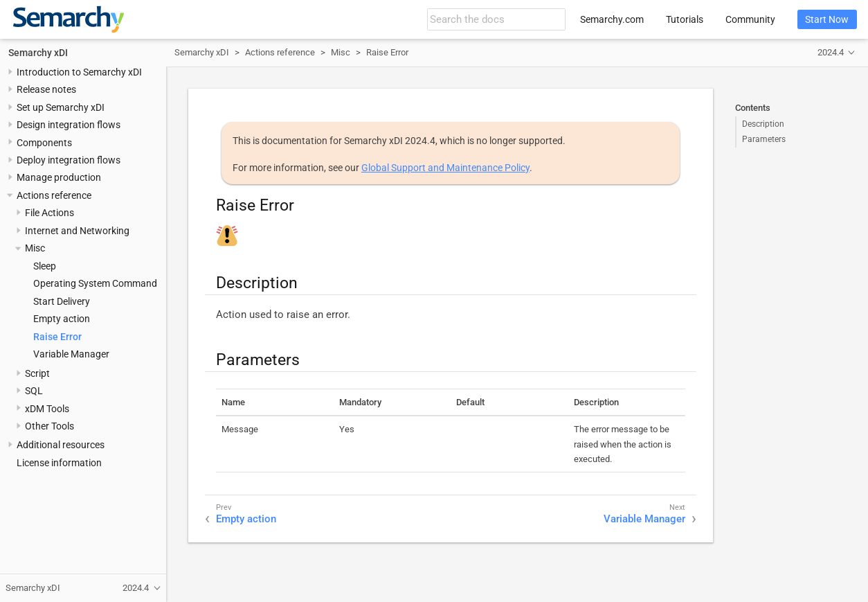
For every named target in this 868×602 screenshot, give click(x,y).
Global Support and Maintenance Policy (445, 168)
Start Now (827, 19)
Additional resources (61, 445)
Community (750, 19)
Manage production (59, 177)
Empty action (62, 319)
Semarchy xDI (38, 53)
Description (763, 124)
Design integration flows (69, 125)
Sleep (45, 266)
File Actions (49, 213)
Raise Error (57, 337)
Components (44, 143)
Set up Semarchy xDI (61, 107)
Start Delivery (62, 301)
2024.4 (831, 52)
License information (59, 463)
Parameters (764, 139)
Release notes (46, 89)
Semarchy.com (612, 19)
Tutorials (685, 19)
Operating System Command (95, 283)
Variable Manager (71, 354)
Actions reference (54, 195)
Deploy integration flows (69, 160)
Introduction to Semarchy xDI (79, 72)
